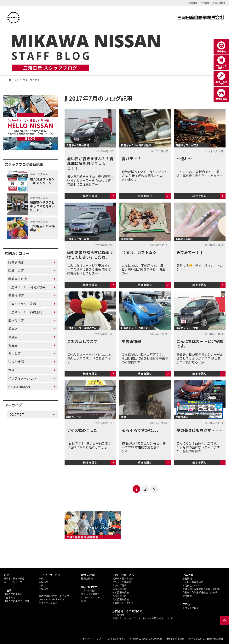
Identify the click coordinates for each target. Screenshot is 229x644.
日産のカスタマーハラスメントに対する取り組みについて (143, 618)
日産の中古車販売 (13, 594)
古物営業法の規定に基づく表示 (146, 639)
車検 (41, 578)
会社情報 (205, 3)
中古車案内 (9, 597)
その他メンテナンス (123, 603)
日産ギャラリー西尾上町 (25, 312)
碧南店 (13, 329)
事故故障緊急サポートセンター (55, 596)
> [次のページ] (154, 489)
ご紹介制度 (118, 615)
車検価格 (43, 582)
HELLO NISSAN (19, 387)
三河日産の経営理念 (193, 582)
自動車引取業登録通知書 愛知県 (200, 592)
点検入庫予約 (119, 596)
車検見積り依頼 (121, 592)
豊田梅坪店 (16, 295)
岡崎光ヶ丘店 (18, 279)
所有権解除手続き (175, 639)
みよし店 (14, 353)
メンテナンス (46, 592)
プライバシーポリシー (92, 639)
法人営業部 (16, 362)
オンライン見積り (90, 594)
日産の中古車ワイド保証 (16, 601)
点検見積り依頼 (121, 599)
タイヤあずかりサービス (52, 599)
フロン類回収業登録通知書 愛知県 (201, 589)
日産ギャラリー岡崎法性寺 (27, 287)
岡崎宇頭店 (16, 262)
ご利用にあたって (116, 639)
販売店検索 (87, 578)
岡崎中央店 (16, 270)
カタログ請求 (88, 590)
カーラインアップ (13, 582)
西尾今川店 (16, 320)
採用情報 (193, 3)
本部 (11, 370)
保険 (83, 601)
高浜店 (13, 337)
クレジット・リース (92, 597)
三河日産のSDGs (191, 585)
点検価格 (43, 589)
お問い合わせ (219, 3)
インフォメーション (22, 378)
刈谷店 (13, 345)
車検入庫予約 (119, 589)
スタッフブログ (191, 608)
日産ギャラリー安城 (22, 304)
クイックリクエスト (49, 603)
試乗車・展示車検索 (14, 578)
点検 (41, 585)
